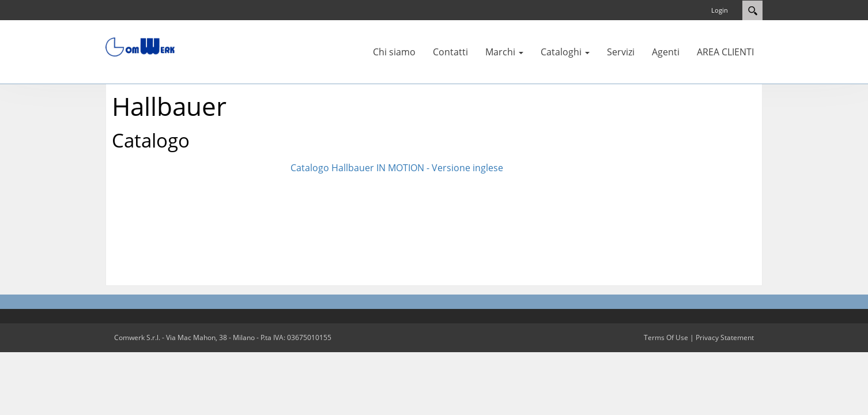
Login (720, 10)
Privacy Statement (725, 337)
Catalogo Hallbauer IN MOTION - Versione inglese (397, 168)
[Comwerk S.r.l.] (140, 46)
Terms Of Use (666, 337)
